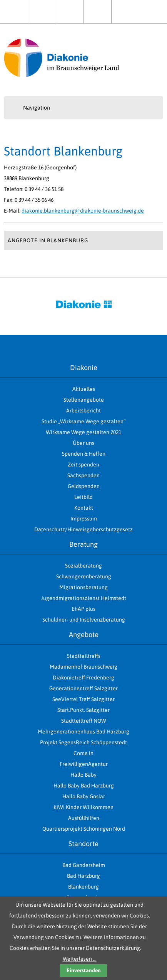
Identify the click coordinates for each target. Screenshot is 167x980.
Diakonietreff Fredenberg (83, 678)
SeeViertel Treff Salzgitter (83, 699)
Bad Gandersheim (84, 865)
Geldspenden (84, 486)
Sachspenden (83, 475)
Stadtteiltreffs (84, 656)
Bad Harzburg (83, 876)
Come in (83, 753)
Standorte (83, 844)
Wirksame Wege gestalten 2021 (83, 432)
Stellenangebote (84, 400)
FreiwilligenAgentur (84, 764)
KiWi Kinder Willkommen (83, 807)
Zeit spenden (83, 465)
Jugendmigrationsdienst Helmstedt (83, 598)
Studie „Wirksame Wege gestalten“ (83, 421)
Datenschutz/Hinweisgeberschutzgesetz (83, 529)
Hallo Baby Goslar (84, 796)
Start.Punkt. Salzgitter (83, 710)
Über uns (70, 12)
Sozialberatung (83, 566)
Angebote (84, 634)
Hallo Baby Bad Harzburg (84, 786)
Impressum (84, 519)
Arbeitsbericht (83, 411)
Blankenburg (83, 887)
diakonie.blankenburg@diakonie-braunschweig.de (83, 211)
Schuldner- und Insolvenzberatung (84, 620)
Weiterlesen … (80, 959)
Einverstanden (84, 970)
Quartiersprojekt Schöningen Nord (84, 829)
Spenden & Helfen (98, 12)
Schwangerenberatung (84, 576)
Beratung (83, 544)
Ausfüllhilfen (84, 818)
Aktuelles (42, 12)
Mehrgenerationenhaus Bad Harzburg (83, 732)
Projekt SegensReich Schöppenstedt (83, 742)
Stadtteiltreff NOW (84, 721)
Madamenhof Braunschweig (83, 667)
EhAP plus (83, 609)
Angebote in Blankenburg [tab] (48, 240)
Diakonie (84, 367)
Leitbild (83, 497)
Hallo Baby (83, 775)
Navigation (37, 108)
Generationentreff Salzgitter (83, 688)
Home (14, 12)
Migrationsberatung (83, 587)
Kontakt (125, 12)
